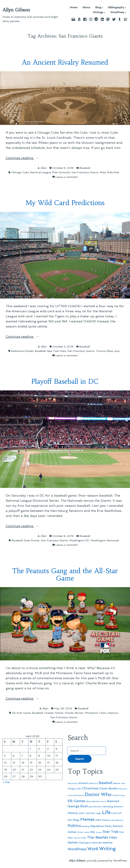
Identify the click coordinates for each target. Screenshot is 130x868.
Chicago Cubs (20, 172)
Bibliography (116, 8)
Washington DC (79, 540)
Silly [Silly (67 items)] (93, 832)
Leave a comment (67, 177)
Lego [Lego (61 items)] (99, 813)
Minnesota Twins (96, 713)
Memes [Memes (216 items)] (87, 819)
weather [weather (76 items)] (108, 843)
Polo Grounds (61, 172)
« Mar (6, 782)
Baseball (85, 168)
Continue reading (28, 158)
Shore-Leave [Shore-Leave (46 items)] (83, 832)
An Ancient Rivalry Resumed (65, 62)
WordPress (117, 12)
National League (41, 172)
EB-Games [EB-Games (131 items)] (76, 801)
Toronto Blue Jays (108, 351)
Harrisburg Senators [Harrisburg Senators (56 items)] (113, 806)
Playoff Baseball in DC (65, 381)
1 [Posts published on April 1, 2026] (30, 749)
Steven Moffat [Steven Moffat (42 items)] (80, 838)
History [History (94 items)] (73, 813)
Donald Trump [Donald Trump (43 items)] (119, 795)
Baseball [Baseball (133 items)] (105, 783)
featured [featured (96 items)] (113, 801)
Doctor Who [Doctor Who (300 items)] (98, 794)
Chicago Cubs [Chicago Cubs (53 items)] (74, 789)
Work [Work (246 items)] (93, 849)
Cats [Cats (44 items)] (123, 783)
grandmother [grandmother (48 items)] (95, 807)
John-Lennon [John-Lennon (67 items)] (87, 813)
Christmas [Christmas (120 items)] (90, 788)
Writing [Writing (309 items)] (107, 849)
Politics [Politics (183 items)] (74, 826)
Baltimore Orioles (22, 351)
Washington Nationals (105, 540)
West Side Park (109, 172)
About (86, 8)
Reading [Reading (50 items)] (86, 826)
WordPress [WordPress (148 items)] (77, 849)
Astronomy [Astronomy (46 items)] (72, 783)
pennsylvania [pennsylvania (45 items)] (117, 820)
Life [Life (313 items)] (106, 812)
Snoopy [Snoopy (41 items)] (99, 832)
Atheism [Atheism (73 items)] (83, 783)
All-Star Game (21, 713)
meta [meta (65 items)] (98, 820)
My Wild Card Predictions (65, 203)
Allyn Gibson (16, 10)
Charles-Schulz (54, 713)
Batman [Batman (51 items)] (117, 783)
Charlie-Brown (74, 713)
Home (74, 8)
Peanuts (113, 713)
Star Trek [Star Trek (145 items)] (111, 832)
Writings (98, 12)
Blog (98, 8)
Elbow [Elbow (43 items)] (89, 802)
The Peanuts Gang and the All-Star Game (65, 575)
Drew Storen (32, 540)
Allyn (44, 168)
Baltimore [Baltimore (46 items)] (93, 783)
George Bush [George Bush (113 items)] (78, 806)
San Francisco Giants (85, 172)
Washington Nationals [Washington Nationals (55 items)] (90, 843)
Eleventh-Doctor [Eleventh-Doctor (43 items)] (99, 802)
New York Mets (56, 351)
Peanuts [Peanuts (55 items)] (106, 820)
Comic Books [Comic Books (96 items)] (108, 788)
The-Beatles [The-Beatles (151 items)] (97, 837)
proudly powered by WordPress (107, 861)
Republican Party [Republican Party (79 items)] (101, 826)
